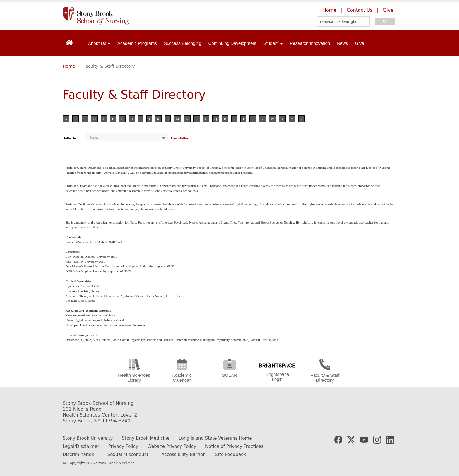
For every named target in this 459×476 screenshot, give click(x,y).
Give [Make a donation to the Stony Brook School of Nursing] (388, 10)
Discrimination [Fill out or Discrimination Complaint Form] (78, 455)
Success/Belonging (183, 43)
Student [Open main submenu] (273, 43)
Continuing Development (232, 43)
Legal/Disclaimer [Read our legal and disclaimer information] (81, 446)
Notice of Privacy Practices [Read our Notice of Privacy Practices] (234, 446)
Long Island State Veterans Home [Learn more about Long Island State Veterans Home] (215, 438)
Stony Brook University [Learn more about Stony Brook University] (88, 438)
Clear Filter (179, 138)
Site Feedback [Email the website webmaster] (231, 455)
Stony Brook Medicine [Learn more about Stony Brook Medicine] (146, 438)
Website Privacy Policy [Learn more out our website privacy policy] (172, 446)
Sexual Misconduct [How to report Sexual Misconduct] (128, 455)
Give (360, 43)
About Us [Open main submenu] (99, 43)
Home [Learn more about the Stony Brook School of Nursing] (329, 10)
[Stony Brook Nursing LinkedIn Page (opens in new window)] (390, 439)
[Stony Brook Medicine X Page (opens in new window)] (351, 439)
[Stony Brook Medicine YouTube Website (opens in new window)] (364, 439)
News (342, 43)
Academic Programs (137, 43)
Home (69, 66)
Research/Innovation (310, 43)
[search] (342, 22)
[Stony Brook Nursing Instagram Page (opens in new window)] (377, 439)
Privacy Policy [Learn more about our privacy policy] (123, 446)
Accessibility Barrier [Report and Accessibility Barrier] (183, 455)
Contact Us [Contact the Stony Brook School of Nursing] (360, 10)
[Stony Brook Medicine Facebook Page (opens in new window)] (338, 439)
